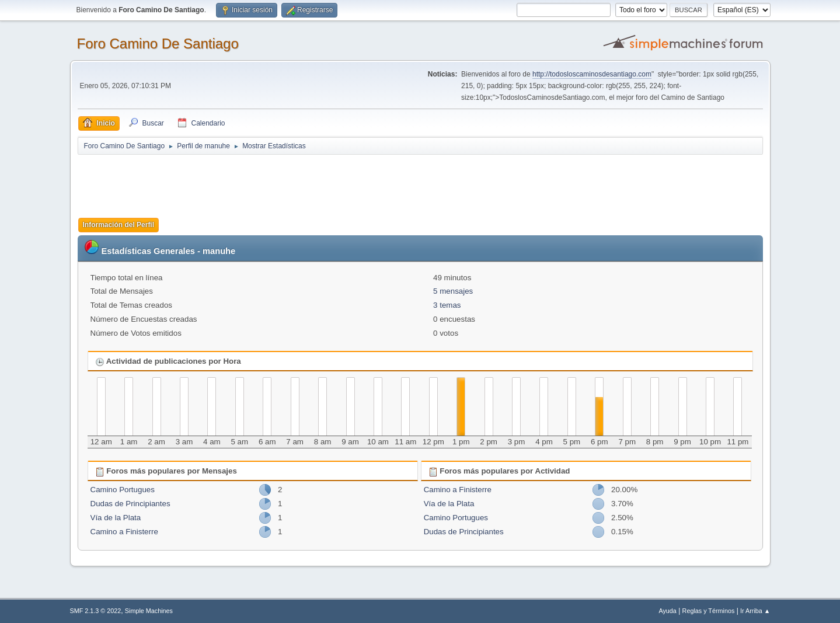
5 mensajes (453, 291)
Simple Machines (149, 611)
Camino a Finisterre (124, 532)
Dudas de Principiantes (130, 504)
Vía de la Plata (116, 518)
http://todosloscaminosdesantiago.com (592, 74)
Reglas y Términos (709, 611)
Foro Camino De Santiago (158, 43)
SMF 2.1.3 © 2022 (96, 611)
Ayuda (667, 611)
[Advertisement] (283, 182)
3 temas (447, 305)
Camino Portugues (123, 490)
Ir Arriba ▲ (755, 611)
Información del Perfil (119, 225)
